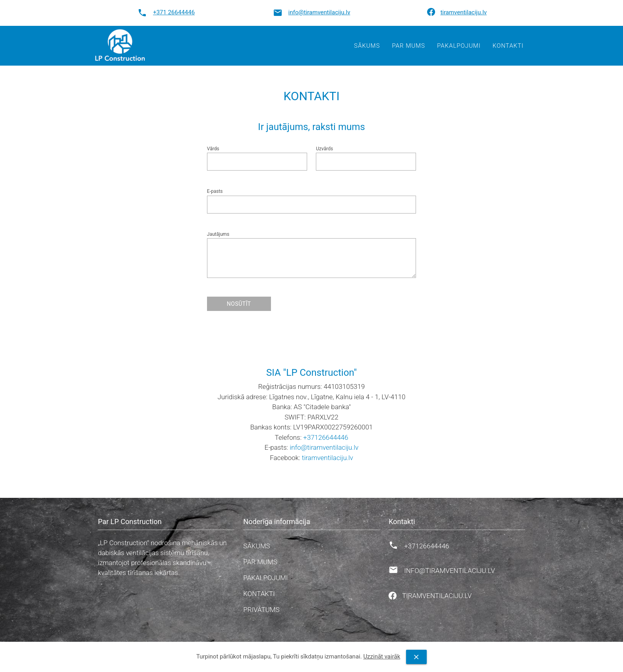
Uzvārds (324, 149)
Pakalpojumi (459, 46)
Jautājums (218, 234)
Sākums (367, 46)
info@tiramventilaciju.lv (319, 12)
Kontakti (508, 46)
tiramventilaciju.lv (463, 12)
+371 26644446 (174, 12)
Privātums (261, 610)
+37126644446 (326, 437)
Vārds (213, 149)
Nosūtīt (239, 304)
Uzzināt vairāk (382, 656)
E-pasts (215, 191)
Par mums (408, 46)
